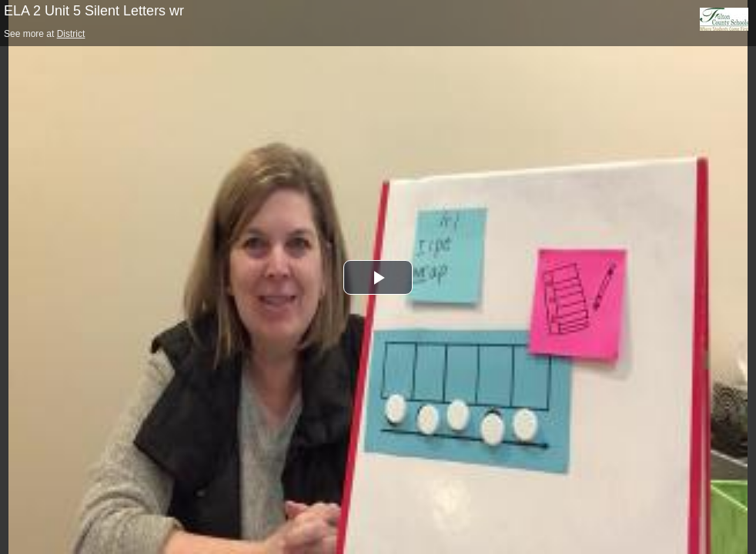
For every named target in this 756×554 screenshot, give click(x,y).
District (71, 34)
